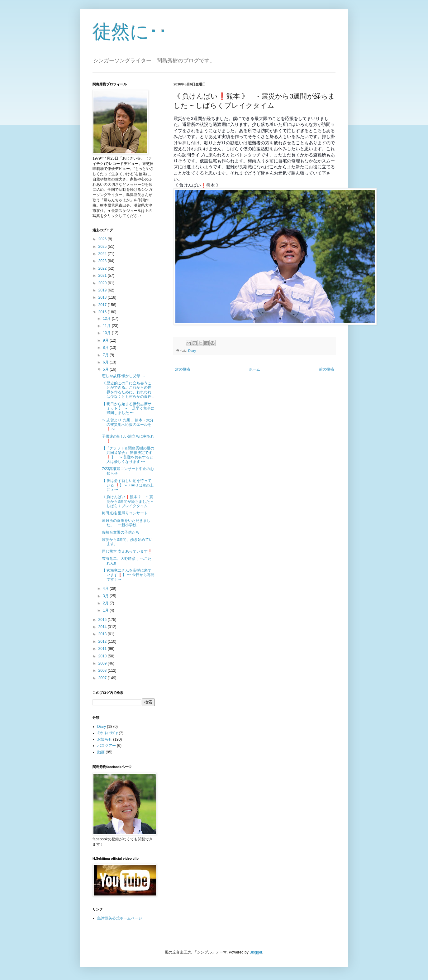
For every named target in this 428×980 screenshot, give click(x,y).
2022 (103, 268)
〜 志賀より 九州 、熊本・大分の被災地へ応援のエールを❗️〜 (128, 425)
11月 (107, 326)
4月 (106, 588)
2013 (103, 634)
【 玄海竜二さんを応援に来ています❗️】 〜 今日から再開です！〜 (128, 575)
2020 (103, 283)
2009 (103, 663)
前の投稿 (326, 369)
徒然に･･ (130, 32)
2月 (106, 603)
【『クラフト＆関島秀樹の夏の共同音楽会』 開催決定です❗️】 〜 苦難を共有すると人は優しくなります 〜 (128, 455)
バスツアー (107, 746)
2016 (103, 312)
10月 (107, 333)
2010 (103, 656)
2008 (103, 670)
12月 (107, 319)
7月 (106, 355)
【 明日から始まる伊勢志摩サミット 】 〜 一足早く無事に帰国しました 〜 (128, 408)
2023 (103, 261)
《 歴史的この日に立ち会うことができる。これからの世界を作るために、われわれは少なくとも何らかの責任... (128, 390)
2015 (103, 620)
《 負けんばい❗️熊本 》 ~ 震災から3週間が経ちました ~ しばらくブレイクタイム (127, 501)
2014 (103, 627)
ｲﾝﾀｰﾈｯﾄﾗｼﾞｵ (107, 733)
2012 (103, 641)
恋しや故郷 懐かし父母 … (124, 376)
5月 (106, 369)
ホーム (254, 369)
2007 (103, 678)
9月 (106, 340)
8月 (106, 348)
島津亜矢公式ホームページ (120, 918)
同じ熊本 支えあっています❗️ (127, 551)
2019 (103, 290)
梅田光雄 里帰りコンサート (125, 513)
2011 (103, 649)
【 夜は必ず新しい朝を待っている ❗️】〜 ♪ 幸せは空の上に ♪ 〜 (128, 485)
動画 (101, 752)
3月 (106, 596)
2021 (103, 276)
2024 (103, 254)
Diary (192, 351)
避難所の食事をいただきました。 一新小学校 (126, 523)
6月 (106, 362)
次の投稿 (183, 369)
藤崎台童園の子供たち (121, 532)
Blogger (256, 952)
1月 (106, 610)
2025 (103, 247)
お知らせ (105, 739)
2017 (103, 305)
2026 (103, 239)
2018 (103, 297)
